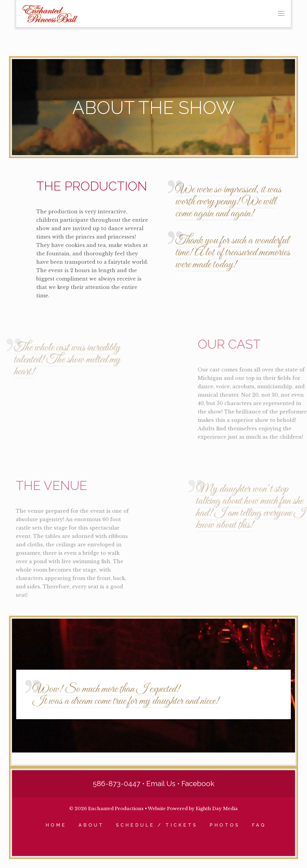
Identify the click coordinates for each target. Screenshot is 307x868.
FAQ (259, 825)
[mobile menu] (281, 14)
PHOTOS (225, 825)
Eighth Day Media (217, 808)
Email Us (161, 784)
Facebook (198, 784)
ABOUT (91, 825)
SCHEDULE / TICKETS (157, 825)
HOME (56, 825)
